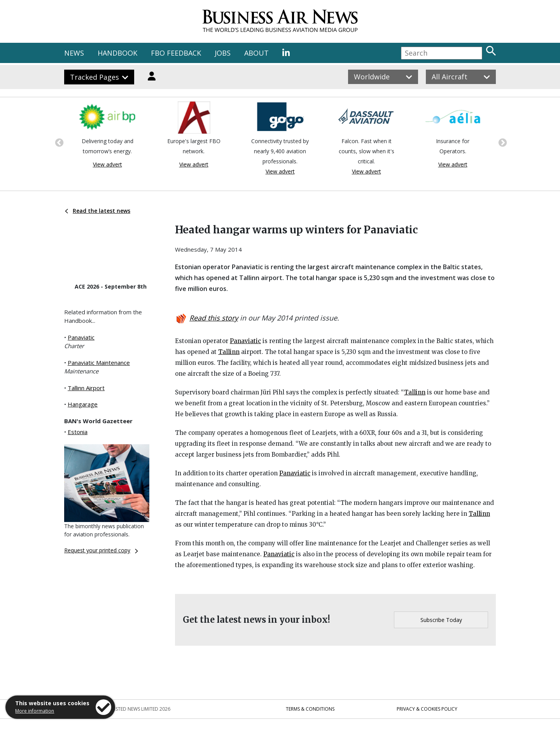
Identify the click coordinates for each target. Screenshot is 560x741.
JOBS (223, 53)
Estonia (78, 432)
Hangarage (83, 404)
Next (502, 142)
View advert (108, 164)
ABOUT (256, 53)
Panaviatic (81, 337)
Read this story (214, 318)
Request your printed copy (101, 550)
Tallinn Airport (86, 388)
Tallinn (229, 352)
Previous (58, 142)
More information (35, 711)
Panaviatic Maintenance (99, 363)
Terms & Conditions (310, 709)
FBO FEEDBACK (176, 53)
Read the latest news (98, 211)
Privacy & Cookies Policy (427, 709)
